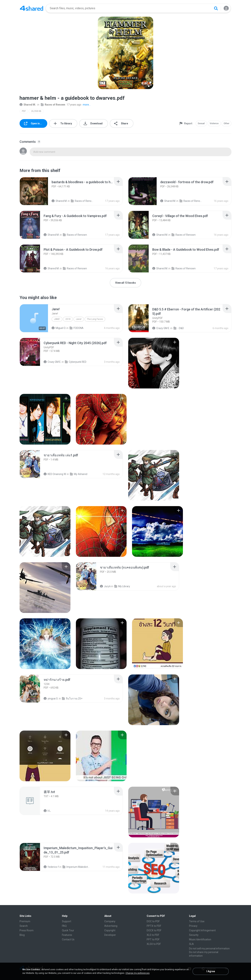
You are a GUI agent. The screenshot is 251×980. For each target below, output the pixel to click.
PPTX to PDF (154, 926)
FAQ (64, 926)
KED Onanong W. (55, 474)
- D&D (179, 328)
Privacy (193, 926)
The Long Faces (95, 319)
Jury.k (105, 586)
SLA (191, 944)
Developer (110, 935)
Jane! (57, 319)
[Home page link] (32, 8)
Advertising (111, 926)
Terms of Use (197, 921)
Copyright (110, 930)
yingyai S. (51, 699)
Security (194, 935)
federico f (51, 867)
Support (67, 921)
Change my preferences (138, 973)
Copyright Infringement (202, 930)
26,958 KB (36, 111)
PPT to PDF (153, 939)
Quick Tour (68, 930)
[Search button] (216, 8)
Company (110, 921)
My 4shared (79, 474)
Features (67, 935)
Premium (25, 921)
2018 (68, 319)
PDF (24, 111)
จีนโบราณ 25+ (72, 699)
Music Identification (200, 939)
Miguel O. (59, 328)
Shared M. (28, 105)
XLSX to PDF (154, 944)
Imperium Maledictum (76, 867)
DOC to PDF (153, 921)
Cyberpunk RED (76, 362)
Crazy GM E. (161, 328)
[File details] (34, 191)
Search (24, 926)
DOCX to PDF (154, 930)
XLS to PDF (153, 935)
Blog (22, 935)
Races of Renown (53, 105)
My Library (122, 586)
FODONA (77, 328)
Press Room (27, 930)
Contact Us (68, 939)
